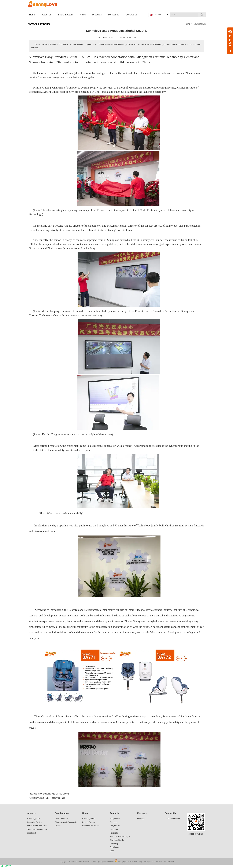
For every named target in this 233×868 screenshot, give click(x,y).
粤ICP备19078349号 (105, 862)
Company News (89, 819)
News (85, 813)
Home (187, 24)
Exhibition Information (91, 826)
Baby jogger (115, 847)
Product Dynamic (89, 822)
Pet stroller (114, 833)
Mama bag (114, 844)
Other (112, 851)
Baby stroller (115, 819)
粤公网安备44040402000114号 (130, 862)
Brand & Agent (62, 813)
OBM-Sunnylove (61, 819)
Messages (142, 813)
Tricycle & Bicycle (117, 840)
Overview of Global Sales (37, 826)
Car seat (113, 822)
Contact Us (170, 813)
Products (114, 813)
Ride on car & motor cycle (120, 837)
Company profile (34, 819)
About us (32, 813)
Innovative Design (34, 822)
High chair (114, 829)
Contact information (173, 819)
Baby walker (115, 826)
